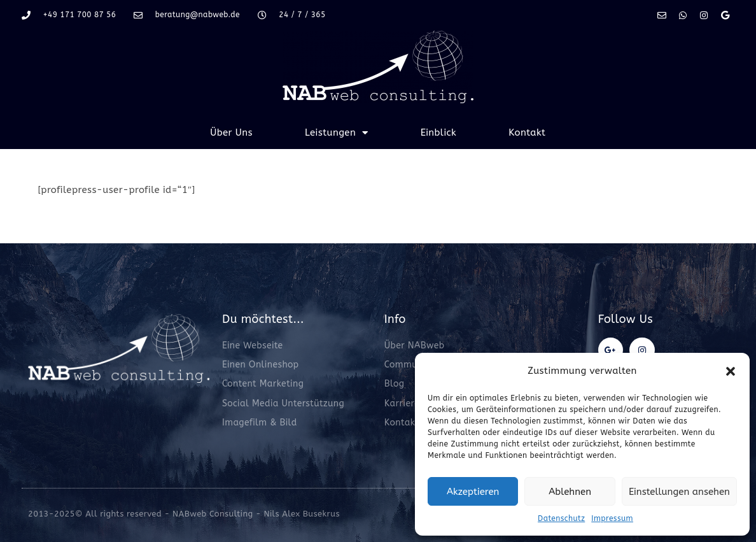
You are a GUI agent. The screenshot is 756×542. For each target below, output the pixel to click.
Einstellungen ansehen (679, 492)
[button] (731, 371)
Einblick (439, 132)
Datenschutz (561, 518)
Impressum (612, 518)
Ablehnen (570, 492)
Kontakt (527, 132)
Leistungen (337, 133)
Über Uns (231, 132)
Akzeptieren (473, 492)
